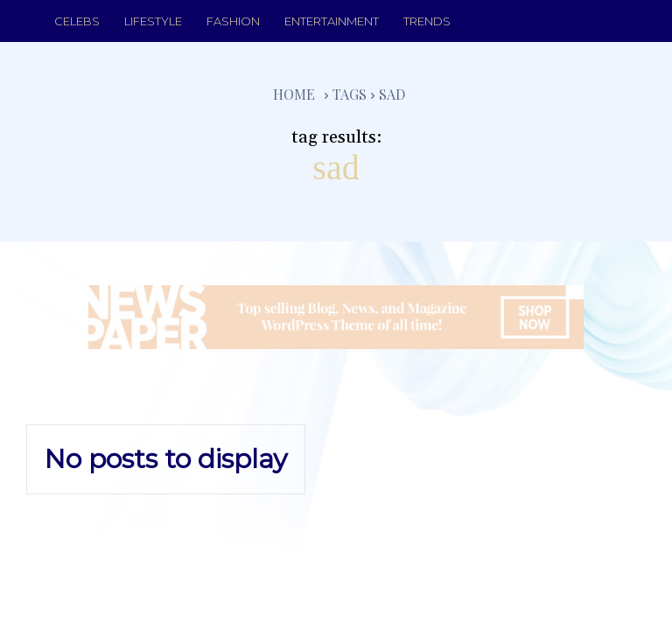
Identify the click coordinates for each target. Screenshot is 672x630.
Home (294, 94)
